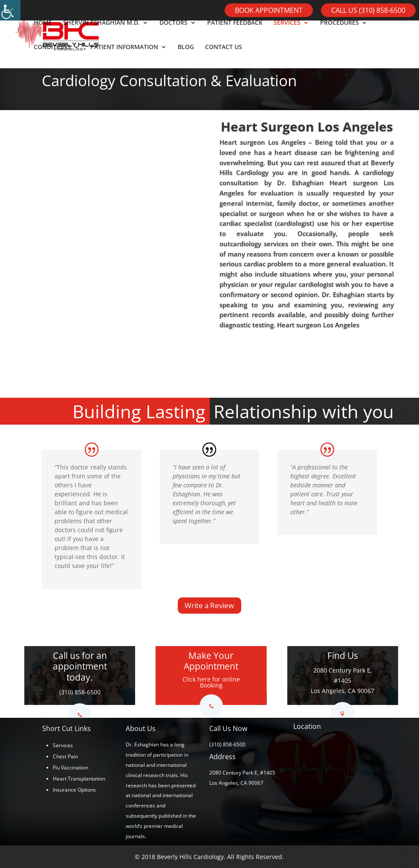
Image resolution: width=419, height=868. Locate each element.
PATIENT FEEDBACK (235, 35)
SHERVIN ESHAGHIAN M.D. (101, 35)
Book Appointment (269, 10)
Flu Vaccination (71, 768)
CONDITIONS (52, 59)
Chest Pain (65, 756)
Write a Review (209, 605)
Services (63, 745)
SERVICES (287, 35)
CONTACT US (224, 59)
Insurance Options (74, 790)
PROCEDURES (340, 35)
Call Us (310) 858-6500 (368, 10)
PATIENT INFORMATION (124, 59)
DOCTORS (173, 35)
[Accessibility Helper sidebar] (10, 10)
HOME (43, 35)
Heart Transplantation (79, 779)
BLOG (186, 59)
